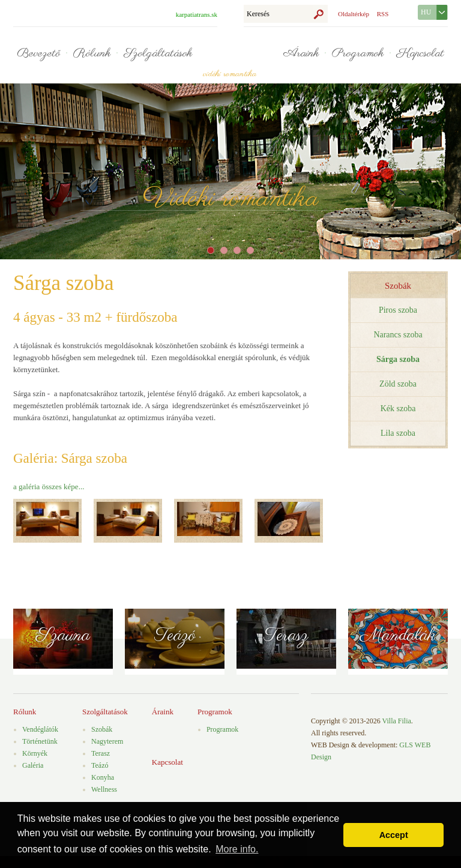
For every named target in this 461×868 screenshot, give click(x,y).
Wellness (104, 789)
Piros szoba (398, 310)
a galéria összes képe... (49, 487)
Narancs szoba (398, 335)
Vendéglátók (40, 729)
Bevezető (38, 54)
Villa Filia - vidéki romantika (229, 48)
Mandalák (398, 636)
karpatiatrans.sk (197, 14)
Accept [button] (394, 835)
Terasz (286, 636)
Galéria (33, 765)
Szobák (398, 286)
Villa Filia (397, 721)
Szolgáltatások (158, 54)
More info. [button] (237, 849)
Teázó (175, 636)
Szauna (63, 636)
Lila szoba (398, 433)
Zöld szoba (398, 384)
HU (426, 12)
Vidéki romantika (231, 199)
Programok (358, 54)
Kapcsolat (420, 54)
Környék (35, 753)
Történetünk (40, 741)
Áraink (301, 54)
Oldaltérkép (354, 14)
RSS (383, 14)
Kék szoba (398, 408)
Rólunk (92, 54)
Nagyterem (107, 741)
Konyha (103, 777)
